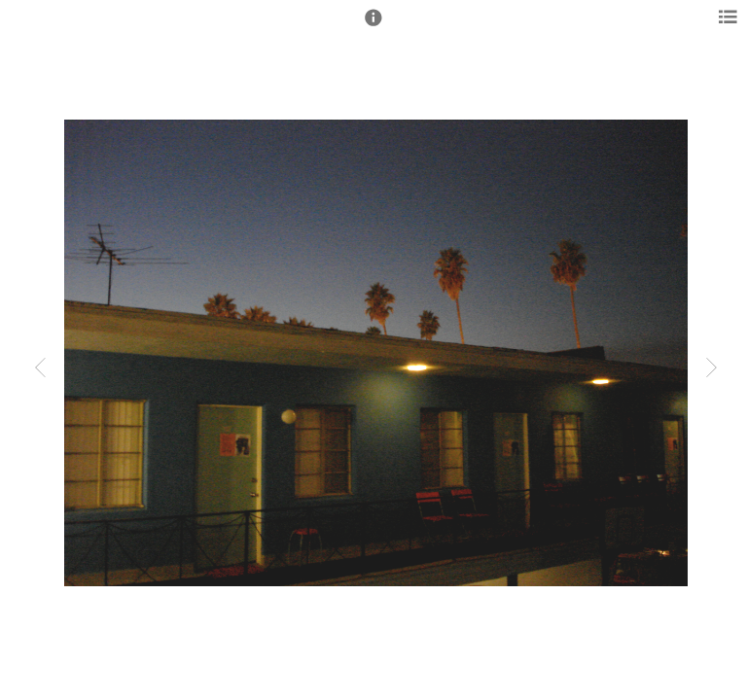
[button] (373, 26)
